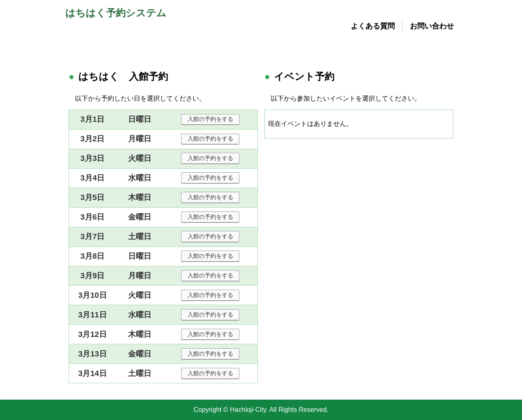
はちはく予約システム (116, 13)
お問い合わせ (432, 26)
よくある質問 (373, 26)
